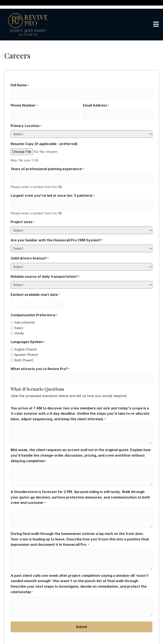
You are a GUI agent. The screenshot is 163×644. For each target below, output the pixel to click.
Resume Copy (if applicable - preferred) (44, 140)
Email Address (96, 104)
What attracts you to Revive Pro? (40, 359)
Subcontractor (25, 313)
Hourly (19, 324)
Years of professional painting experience (47, 165)
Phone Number (24, 104)
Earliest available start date (35, 287)
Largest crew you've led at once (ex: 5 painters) (53, 190)
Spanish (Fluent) (26, 345)
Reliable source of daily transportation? (45, 269)
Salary (19, 318)
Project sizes (23, 214)
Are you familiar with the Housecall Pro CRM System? (57, 233)
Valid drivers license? (30, 251)
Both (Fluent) (24, 351)
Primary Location (26, 122)
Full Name (20, 85)
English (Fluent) (26, 340)
